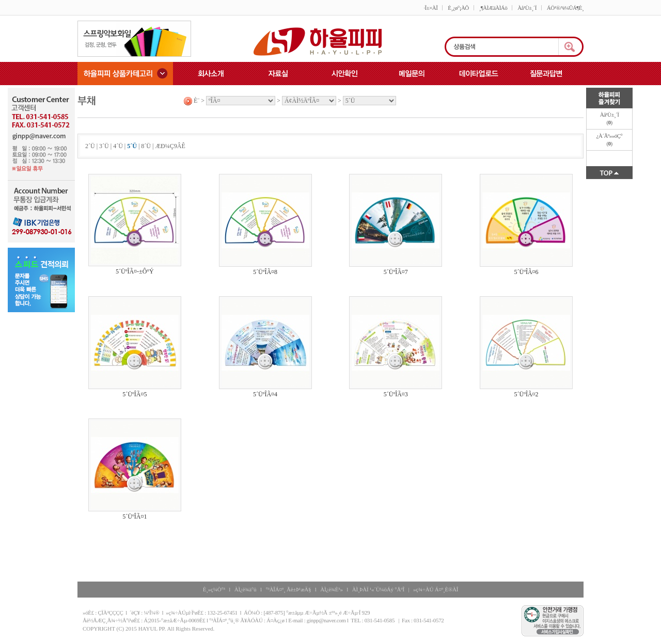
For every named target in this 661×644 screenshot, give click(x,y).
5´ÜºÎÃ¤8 (265, 272)
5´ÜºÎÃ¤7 (396, 272)
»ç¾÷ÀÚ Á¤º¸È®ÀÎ (436, 589)
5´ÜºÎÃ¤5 (135, 394)
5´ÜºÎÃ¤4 (265, 394)
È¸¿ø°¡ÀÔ (458, 8)
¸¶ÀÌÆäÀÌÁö (493, 8)
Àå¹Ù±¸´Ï (527, 8)
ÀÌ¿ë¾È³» (331, 589)
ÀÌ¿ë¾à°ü (246, 589)
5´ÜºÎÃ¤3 (396, 394)
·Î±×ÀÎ (430, 8)
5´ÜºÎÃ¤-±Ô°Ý (135, 271)
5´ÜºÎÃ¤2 (526, 394)
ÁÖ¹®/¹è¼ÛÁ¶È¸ (565, 8)
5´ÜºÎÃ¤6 (526, 272)
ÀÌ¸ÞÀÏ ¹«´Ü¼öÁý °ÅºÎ (378, 589)
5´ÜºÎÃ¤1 (135, 517)
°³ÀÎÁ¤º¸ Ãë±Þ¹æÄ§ (288, 589)
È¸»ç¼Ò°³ (214, 589)
